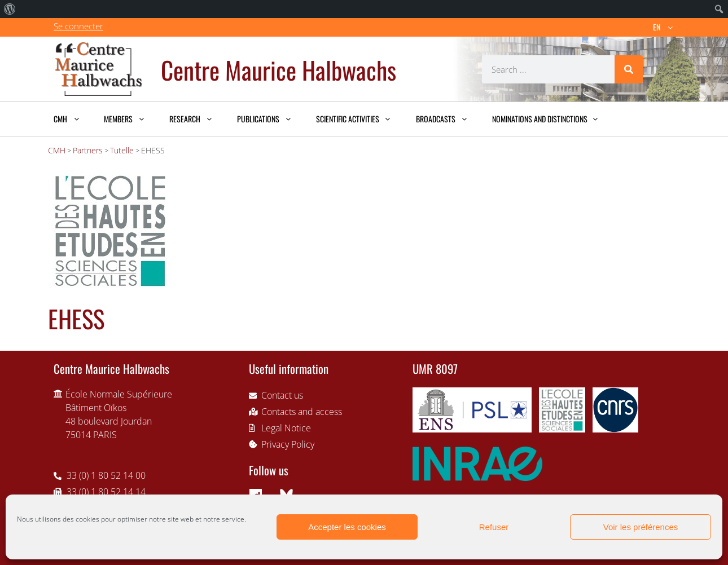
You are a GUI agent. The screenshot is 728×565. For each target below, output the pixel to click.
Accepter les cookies (347, 527)
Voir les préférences (641, 527)
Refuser (494, 527)
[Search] (629, 69)
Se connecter (78, 26)
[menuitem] (10, 9)
